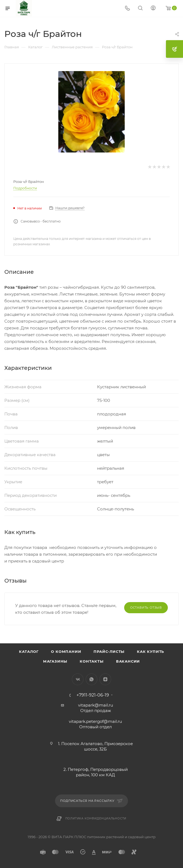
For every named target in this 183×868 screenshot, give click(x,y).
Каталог (29, 651)
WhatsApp (92, 679)
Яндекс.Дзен (105, 679)
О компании (66, 651)
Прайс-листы (109, 651)
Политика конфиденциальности (96, 818)
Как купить (150, 651)
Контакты (92, 661)
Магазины (55, 661)
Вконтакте (78, 679)
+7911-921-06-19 (93, 695)
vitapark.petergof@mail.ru (95, 721)
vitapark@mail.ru (96, 705)
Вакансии (128, 661)
